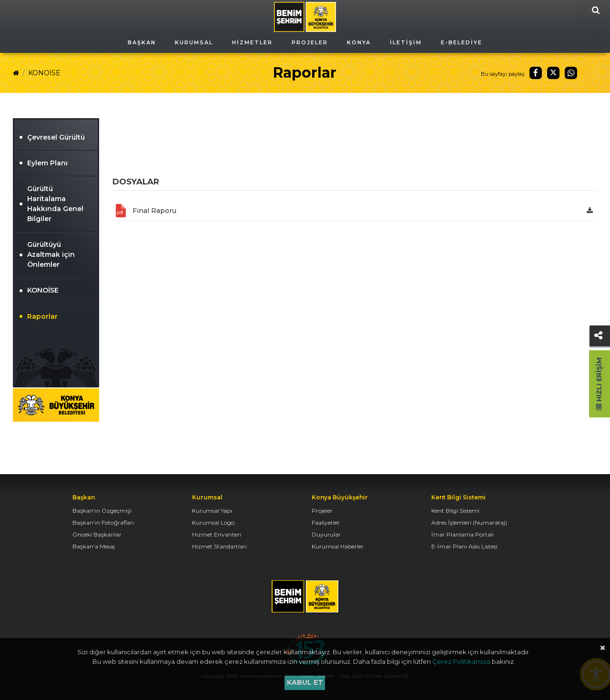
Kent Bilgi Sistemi (455, 511)
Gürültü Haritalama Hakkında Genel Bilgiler (55, 204)
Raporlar (42, 316)
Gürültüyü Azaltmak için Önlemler (51, 254)
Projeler (322, 511)
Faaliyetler (326, 522)
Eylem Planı (47, 163)
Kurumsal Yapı (212, 511)
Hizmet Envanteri (217, 534)
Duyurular (326, 534)
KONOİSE (44, 73)
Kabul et (305, 682)
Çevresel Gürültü (56, 137)
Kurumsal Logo (213, 522)
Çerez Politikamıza (461, 661)
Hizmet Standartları (219, 546)
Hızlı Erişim (599, 384)
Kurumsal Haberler (338, 546)
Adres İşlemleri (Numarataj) (469, 522)
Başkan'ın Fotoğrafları (103, 522)
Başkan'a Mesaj (94, 546)
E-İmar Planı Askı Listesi (464, 546)
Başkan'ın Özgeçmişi (102, 511)
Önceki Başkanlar (97, 534)
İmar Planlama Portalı (463, 534)
